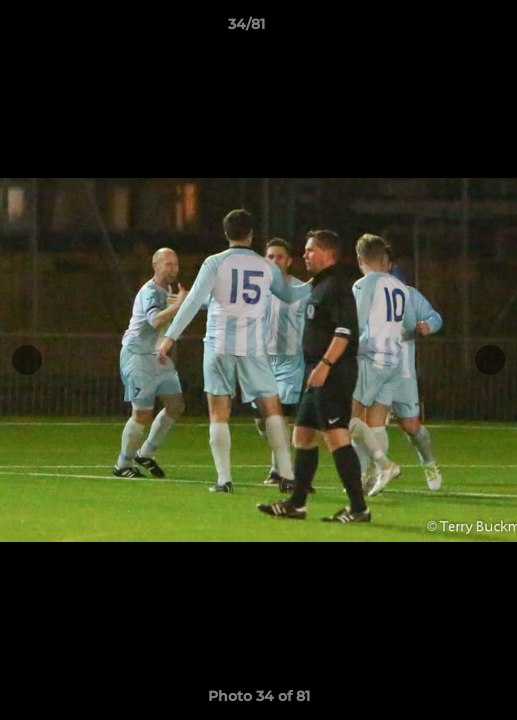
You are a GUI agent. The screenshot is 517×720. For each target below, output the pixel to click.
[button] (445, 29)
